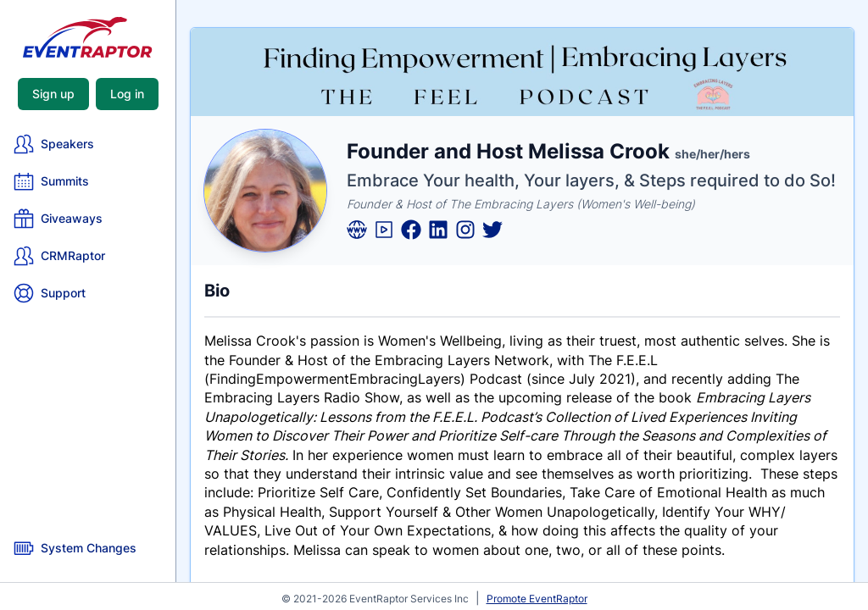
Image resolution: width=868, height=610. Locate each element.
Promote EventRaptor (537, 599)
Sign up (53, 94)
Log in (127, 94)
